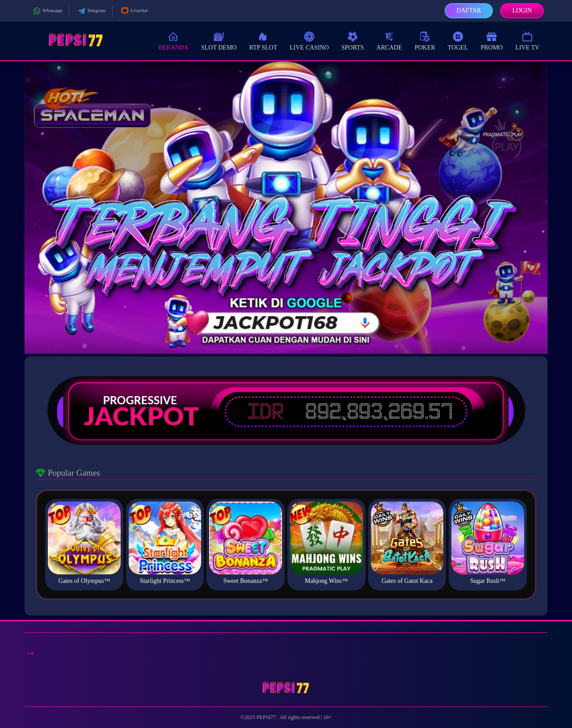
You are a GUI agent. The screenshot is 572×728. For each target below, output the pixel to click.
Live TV (527, 40)
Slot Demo (219, 40)
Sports (353, 40)
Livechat (133, 11)
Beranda (173, 40)
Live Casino (309, 40)
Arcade (389, 40)
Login (522, 10)
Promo (492, 40)
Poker (425, 40)
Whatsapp (47, 11)
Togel (458, 40)
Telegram (91, 11)
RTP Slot (263, 40)
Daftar (469, 10)
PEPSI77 (267, 717)
